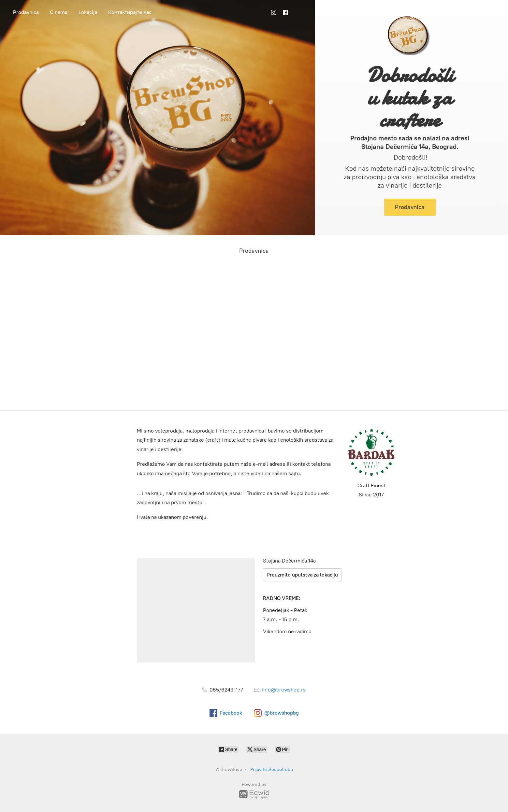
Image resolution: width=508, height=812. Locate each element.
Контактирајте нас (130, 12)
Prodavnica (26, 12)
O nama (59, 12)
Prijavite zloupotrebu (272, 769)
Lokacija (88, 12)
